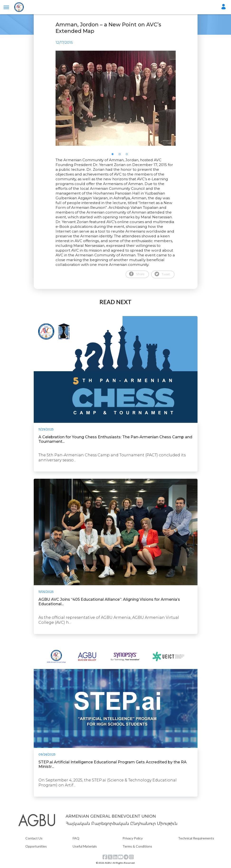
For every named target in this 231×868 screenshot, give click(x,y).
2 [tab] (121, 156)
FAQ (76, 838)
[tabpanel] (116, 98)
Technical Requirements (196, 838)
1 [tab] (114, 156)
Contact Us (34, 838)
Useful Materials (85, 846)
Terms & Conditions (137, 846)
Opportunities (36, 846)
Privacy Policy (133, 838)
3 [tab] (128, 156)
